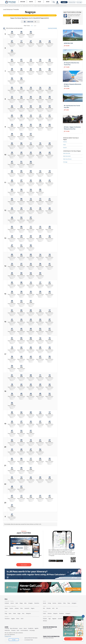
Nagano (33, 608)
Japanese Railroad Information (31, 638)
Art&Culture (7, 630)
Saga (49, 619)
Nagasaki (54, 619)
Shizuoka (49, 608)
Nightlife (37, 628)
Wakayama (28, 613)
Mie (57, 608)
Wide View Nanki (67, 156)
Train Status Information (48, 638)
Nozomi (65, 148)
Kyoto (10, 613)
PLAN (39, 2)
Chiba (64, 603)
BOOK (48, 2)
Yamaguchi (68, 613)
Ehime (18, 619)
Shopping (13, 630)
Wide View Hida (67, 153)
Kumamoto (60, 619)
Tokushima (7, 619)
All (32, 26)
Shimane (50, 613)
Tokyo (69, 603)
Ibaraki (45, 603)
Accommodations (24, 630)
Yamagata (30, 603)
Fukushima (37, 603)
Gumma (54, 603)
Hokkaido (7, 603)
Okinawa (45, 621)
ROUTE (31, 2)
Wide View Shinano (67, 159)
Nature (25, 628)
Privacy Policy (8, 636)
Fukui (21, 608)
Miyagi (21, 603)
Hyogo (19, 613)
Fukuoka (45, 619)
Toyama (11, 608)
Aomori (12, 603)
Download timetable (52, 28)
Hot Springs (32, 630)
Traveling (7, 628)
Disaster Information (48, 628)
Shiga (6, 613)
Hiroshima (61, 613)
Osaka (14, 613)
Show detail (24, 565)
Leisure (21, 628)
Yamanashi (27, 608)
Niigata (6, 608)
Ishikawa (17, 608)
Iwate (17, 603)
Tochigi (49, 603)
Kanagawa (74, 603)
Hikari (64, 145)
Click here (73, 639)
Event (18, 630)
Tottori (44, 613)
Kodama (65, 142)
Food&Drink (31, 628)
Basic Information (14, 628)
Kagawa (13, 619)
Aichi (53, 608)
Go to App (79, 2)
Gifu (44, 608)
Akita (25, 603)
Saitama (60, 603)
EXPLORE (23, 2)
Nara (23, 613)
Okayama (55, 613)
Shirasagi (65, 162)
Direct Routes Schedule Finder (26, 640)
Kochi (22, 619)
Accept (14, 640)
